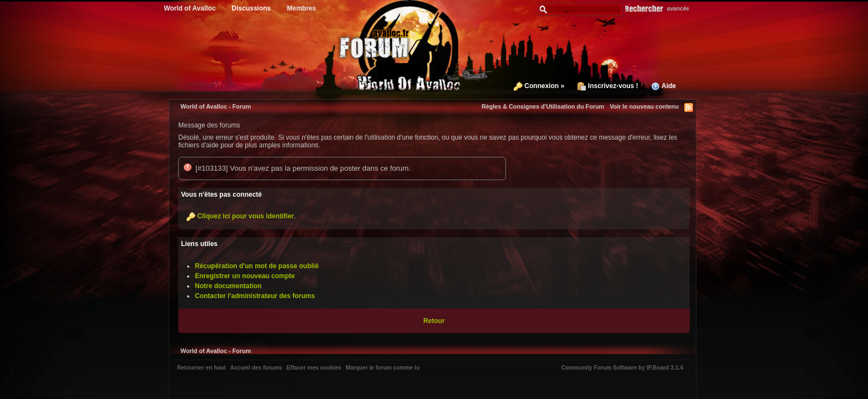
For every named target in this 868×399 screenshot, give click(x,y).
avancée (678, 9)
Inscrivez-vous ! (608, 86)
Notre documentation (228, 286)
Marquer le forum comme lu (383, 368)
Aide (663, 86)
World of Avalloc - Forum (216, 106)
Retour (434, 321)
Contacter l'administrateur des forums (255, 296)
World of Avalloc (190, 8)
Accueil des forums (256, 368)
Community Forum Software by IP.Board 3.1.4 (622, 368)
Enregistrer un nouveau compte (245, 276)
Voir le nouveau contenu (644, 106)
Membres (301, 8)
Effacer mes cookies (314, 368)
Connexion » (539, 86)
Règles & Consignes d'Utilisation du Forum (543, 106)
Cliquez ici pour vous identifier (246, 216)
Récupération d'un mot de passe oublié (257, 266)
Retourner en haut (201, 368)
